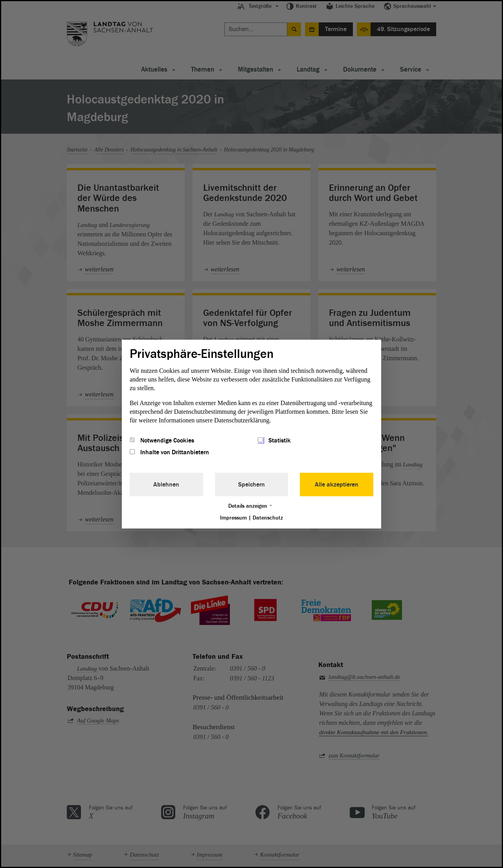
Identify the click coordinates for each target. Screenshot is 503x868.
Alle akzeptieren (337, 485)
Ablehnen (166, 485)
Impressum (233, 518)
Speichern (251, 485)
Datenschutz (268, 518)
